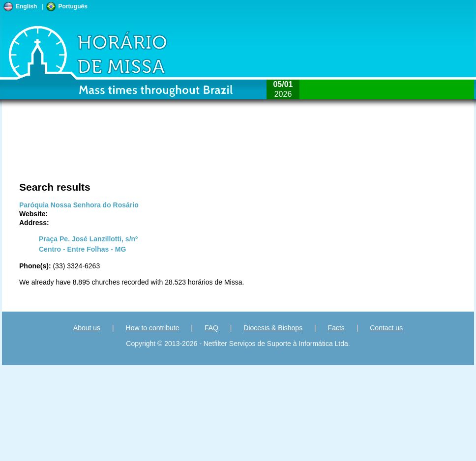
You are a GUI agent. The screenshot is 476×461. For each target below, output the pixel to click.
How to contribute (153, 328)
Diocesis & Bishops (273, 328)
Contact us (386, 328)
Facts (336, 328)
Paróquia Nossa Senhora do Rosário (79, 205)
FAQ (211, 328)
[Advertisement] (107, 150)
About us (87, 328)
